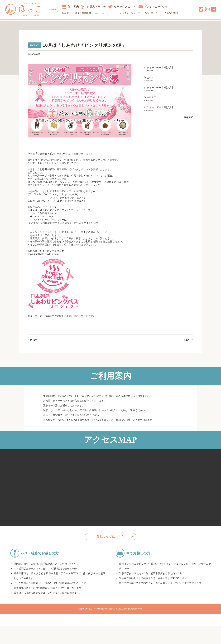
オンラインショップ (136, 13)
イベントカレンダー (112, 13)
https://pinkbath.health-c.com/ (43, 260)
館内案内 (80, 7)
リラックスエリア (131, 7)
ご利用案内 (55, 10)
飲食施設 (73, 13)
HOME (9, 23)
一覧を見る (187, 129)
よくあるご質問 (176, 13)
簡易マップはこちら (110, 543)
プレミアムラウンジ (162, 7)
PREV (33, 346)
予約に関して (157, 13)
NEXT (188, 346)
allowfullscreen (110, 494)
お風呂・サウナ (103, 7)
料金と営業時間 (89, 13)
